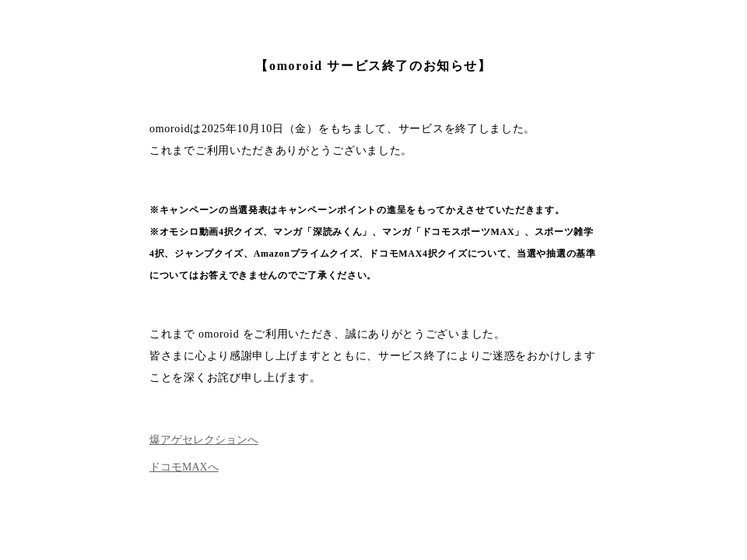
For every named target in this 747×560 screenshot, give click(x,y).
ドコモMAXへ (184, 467)
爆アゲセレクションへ (204, 440)
